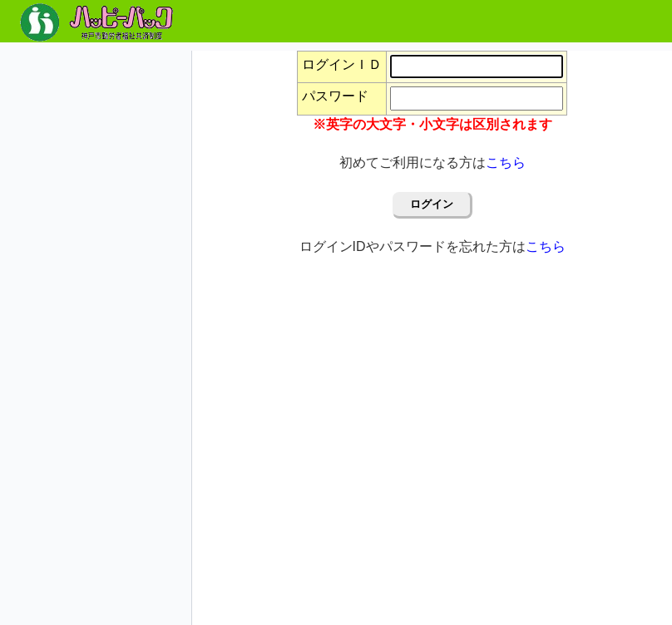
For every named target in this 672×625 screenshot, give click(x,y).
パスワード (335, 96)
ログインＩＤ (342, 64)
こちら (506, 162)
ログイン (432, 204)
